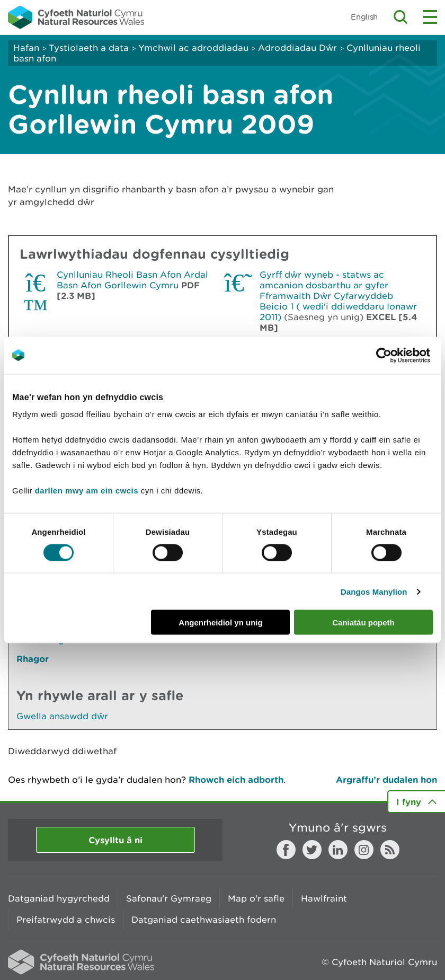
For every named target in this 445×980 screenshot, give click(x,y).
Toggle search (400, 17)
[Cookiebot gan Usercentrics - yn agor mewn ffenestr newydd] (402, 355)
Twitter (312, 850)
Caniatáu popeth (363, 623)
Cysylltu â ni (115, 840)
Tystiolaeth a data (89, 48)
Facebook (286, 850)
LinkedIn (338, 850)
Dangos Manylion (374, 591)
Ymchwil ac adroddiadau (193, 48)
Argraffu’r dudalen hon (386, 779)
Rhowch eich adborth (236, 779)
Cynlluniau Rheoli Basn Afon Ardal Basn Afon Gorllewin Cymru (132, 280)
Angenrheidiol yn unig (220, 623)
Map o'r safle (256, 898)
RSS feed (390, 850)
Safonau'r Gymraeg (169, 898)
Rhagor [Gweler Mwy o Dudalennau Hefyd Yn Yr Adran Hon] (33, 659)
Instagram (364, 850)
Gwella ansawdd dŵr (62, 716)
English (364, 17)
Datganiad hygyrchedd (59, 898)
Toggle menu (430, 17)
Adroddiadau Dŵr (297, 48)
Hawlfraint (324, 898)
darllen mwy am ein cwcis (87, 491)
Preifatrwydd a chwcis (66, 920)
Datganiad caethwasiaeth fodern (204, 920)
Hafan (26, 48)
